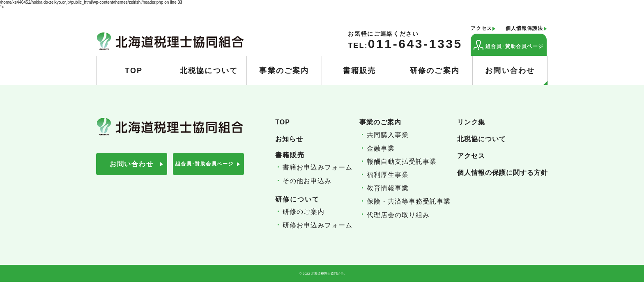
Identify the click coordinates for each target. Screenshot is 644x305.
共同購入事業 (388, 135)
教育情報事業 (388, 188)
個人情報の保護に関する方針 (503, 173)
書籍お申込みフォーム (317, 167)
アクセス (481, 29)
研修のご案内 (435, 71)
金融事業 (381, 148)
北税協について (209, 71)
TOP (134, 71)
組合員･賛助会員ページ (509, 45)
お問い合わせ (516, 76)
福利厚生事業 (388, 175)
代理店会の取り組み (398, 215)
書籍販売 (360, 71)
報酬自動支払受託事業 (402, 162)
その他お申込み (307, 181)
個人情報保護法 (524, 29)
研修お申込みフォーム (317, 225)
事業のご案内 (284, 71)
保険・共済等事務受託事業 (409, 201)
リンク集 (471, 122)
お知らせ (289, 139)
